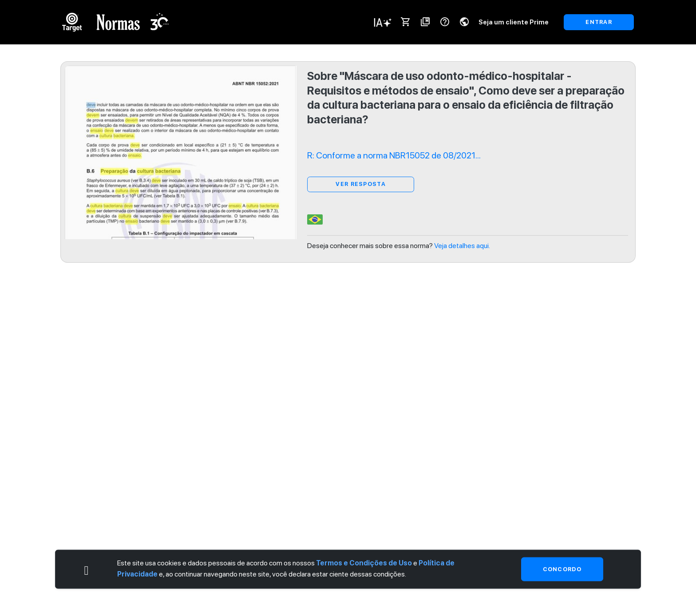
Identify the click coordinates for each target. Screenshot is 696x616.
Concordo (562, 569)
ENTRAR (599, 22)
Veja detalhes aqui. (462, 246)
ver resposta (360, 184)
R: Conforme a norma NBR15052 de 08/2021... (394, 155)
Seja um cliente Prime (514, 22)
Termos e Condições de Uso (364, 563)
